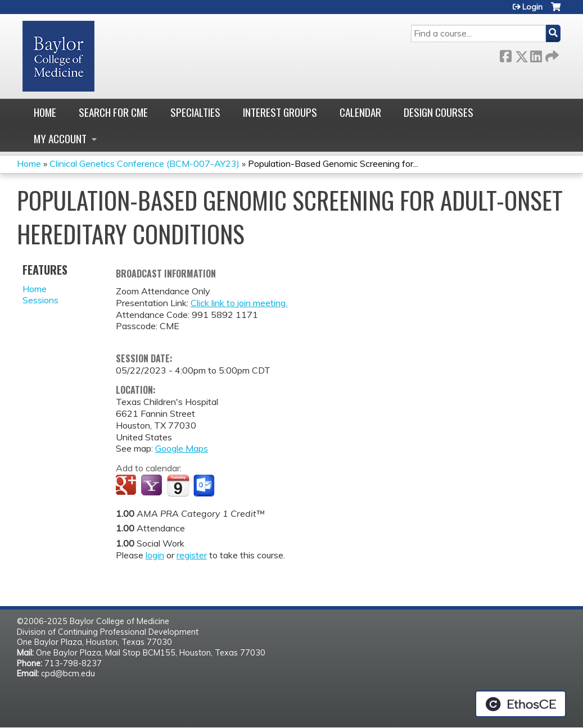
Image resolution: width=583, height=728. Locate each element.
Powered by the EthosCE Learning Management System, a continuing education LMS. (521, 704)
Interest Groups (280, 112)
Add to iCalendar (178, 485)
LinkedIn (536, 54)
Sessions (40, 300)
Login (532, 7)
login (155, 555)
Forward (551, 54)
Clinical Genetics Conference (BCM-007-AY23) (144, 163)
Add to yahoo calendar (153, 486)
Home (45, 112)
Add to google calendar (127, 486)
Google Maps (182, 448)
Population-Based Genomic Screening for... (333, 163)
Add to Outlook (205, 486)
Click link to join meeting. (239, 303)
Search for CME (113, 112)
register (192, 555)
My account (60, 138)
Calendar (360, 112)
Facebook (505, 54)
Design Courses (439, 112)
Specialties (195, 112)
